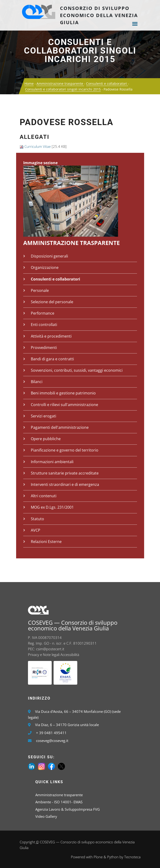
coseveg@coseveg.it (52, 741)
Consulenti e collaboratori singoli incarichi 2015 (80, 51)
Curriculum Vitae (38, 146)
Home (29, 84)
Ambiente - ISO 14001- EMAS (59, 802)
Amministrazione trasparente (60, 84)
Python (113, 857)
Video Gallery (46, 816)
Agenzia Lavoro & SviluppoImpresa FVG (68, 809)
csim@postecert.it (50, 649)
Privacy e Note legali (44, 655)
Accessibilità (70, 655)
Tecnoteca (132, 857)
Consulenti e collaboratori (107, 84)
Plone (98, 857)
